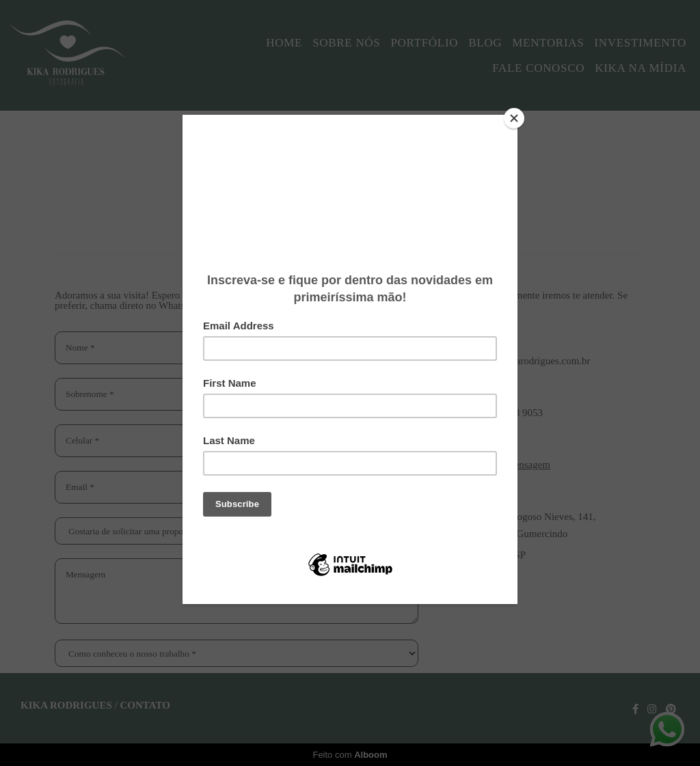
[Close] (514, 118)
